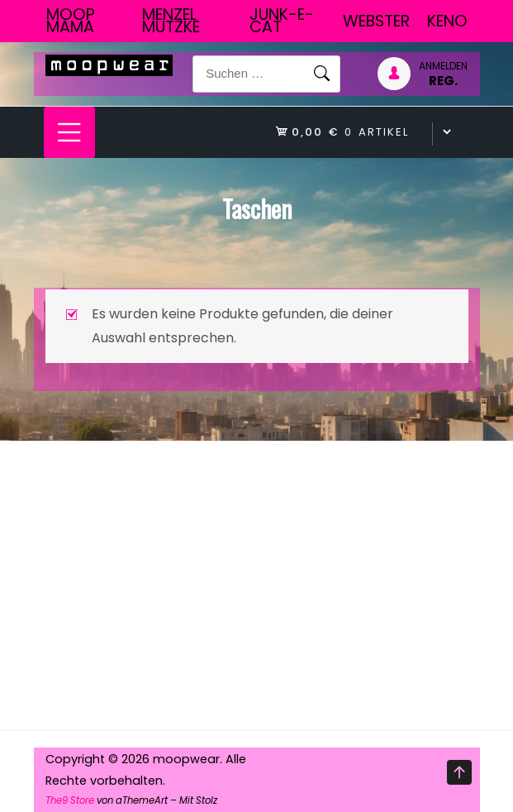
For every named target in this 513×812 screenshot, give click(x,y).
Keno (447, 21)
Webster (376, 21)
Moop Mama (71, 21)
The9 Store (70, 800)
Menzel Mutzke (171, 21)
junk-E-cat (282, 21)
